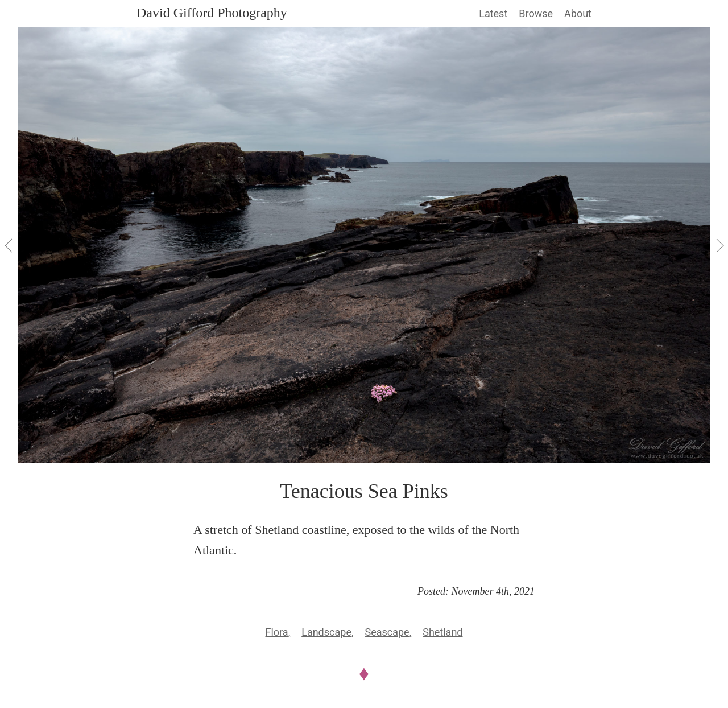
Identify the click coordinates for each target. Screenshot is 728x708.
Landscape (326, 632)
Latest (493, 13)
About (578, 13)
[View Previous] (9, 245)
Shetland (442, 632)
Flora (277, 632)
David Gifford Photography (212, 13)
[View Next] (719, 245)
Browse (536, 13)
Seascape (387, 632)
